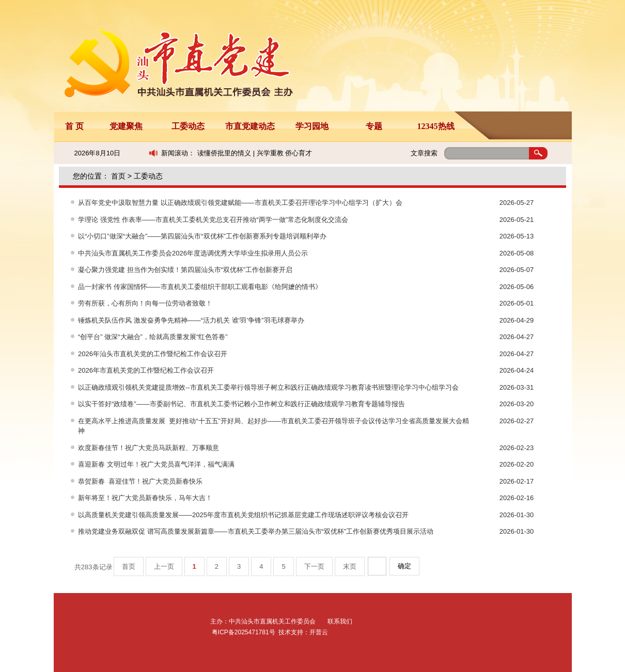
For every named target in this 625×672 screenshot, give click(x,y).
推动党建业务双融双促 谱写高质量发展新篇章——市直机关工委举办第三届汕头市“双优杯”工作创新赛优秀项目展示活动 (256, 531)
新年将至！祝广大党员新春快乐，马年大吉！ (145, 498)
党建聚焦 (126, 126)
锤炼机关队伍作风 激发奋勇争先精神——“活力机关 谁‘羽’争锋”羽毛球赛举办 (191, 320)
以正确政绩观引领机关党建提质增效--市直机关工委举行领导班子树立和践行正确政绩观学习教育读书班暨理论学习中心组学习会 (268, 387)
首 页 (74, 126)
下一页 (314, 566)
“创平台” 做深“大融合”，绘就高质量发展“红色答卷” (153, 337)
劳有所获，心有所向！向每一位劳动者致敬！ (145, 303)
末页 (350, 566)
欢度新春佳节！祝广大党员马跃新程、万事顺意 (149, 448)
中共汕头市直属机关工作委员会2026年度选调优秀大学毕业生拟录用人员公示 (193, 253)
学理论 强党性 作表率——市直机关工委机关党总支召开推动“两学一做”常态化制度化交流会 (213, 220)
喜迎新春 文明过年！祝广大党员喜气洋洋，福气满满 (156, 464)
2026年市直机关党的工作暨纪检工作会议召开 (146, 370)
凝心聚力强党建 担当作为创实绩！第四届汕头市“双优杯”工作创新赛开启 (185, 270)
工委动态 (188, 126)
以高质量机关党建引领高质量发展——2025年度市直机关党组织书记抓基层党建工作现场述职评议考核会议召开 (243, 515)
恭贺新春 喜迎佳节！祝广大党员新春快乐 (140, 481)
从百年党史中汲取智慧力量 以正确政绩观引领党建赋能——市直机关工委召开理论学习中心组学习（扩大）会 (240, 203)
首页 (118, 176)
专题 (374, 126)
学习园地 (312, 126)
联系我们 (340, 621)
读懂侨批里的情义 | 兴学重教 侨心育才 (255, 153)
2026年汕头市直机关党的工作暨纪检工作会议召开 (153, 354)
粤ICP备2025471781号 (244, 632)
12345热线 (436, 126)
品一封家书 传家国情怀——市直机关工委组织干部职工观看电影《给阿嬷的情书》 (200, 287)
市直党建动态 (250, 126)
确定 (404, 566)
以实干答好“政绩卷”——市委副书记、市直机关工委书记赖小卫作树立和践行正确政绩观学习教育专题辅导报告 (241, 404)
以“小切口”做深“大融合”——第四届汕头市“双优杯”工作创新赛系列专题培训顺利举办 (202, 236)
